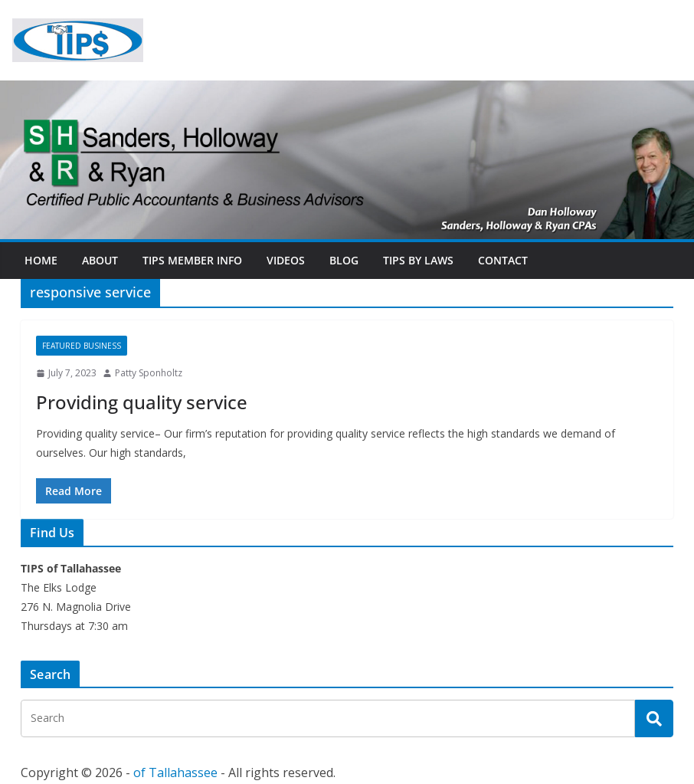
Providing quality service (142, 402)
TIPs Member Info (192, 260)
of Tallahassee (175, 773)
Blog (344, 260)
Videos (286, 260)
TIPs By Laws (418, 260)
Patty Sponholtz (149, 373)
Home (41, 260)
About (100, 260)
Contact (503, 260)
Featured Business (82, 346)
